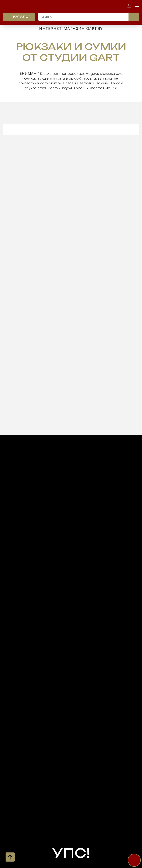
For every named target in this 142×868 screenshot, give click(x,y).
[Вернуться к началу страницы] (10, 857)
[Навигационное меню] (137, 6)
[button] (129, 6)
